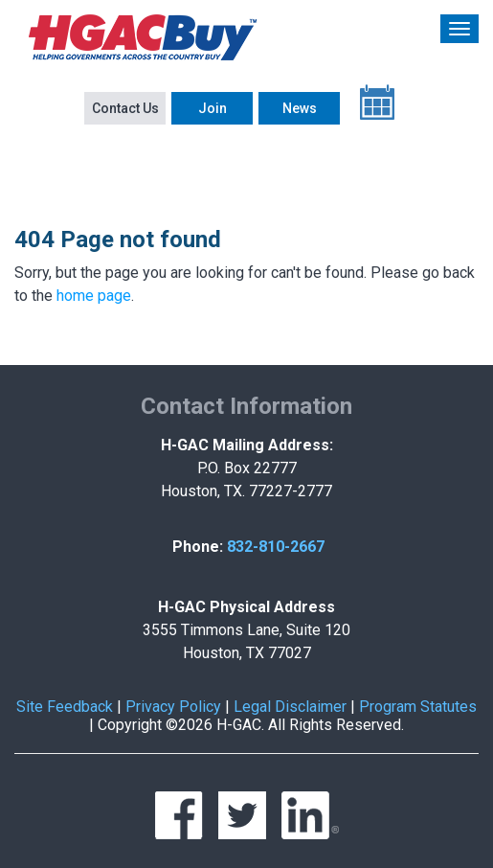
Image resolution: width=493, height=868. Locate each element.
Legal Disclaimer (290, 707)
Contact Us (125, 108)
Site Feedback (65, 707)
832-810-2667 (276, 547)
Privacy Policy (173, 707)
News (300, 108)
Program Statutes (418, 707)
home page (94, 296)
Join (213, 108)
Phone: (198, 547)
